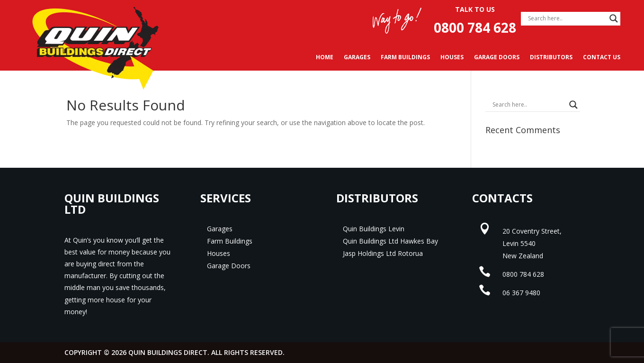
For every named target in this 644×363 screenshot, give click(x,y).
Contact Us (602, 58)
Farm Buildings (405, 58)
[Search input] (566, 18)
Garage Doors (497, 58)
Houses (452, 58)
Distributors (551, 58)
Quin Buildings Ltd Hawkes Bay (390, 241)
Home (325, 58)
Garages (357, 58)
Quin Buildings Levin (374, 229)
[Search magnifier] (614, 18)
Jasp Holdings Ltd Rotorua (383, 253)
